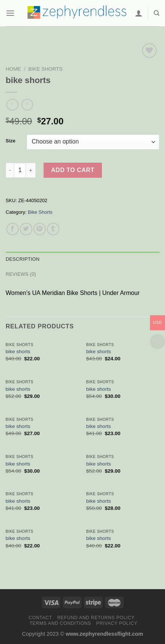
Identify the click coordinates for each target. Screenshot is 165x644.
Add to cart (73, 170)
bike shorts (18, 351)
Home (13, 69)
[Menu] (10, 13)
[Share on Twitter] (26, 229)
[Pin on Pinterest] (40, 229)
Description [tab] (23, 259)
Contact (40, 618)
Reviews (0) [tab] (21, 274)
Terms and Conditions (60, 623)
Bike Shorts (45, 69)
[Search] (157, 13)
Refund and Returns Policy (96, 618)
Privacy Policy (117, 623)
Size (11, 141)
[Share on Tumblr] (53, 229)
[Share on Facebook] (13, 229)
